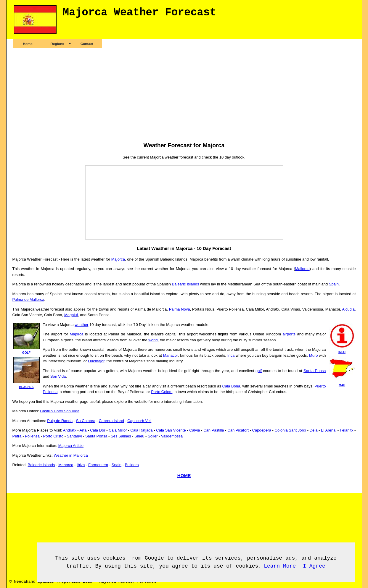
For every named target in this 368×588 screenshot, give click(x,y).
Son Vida (58, 376)
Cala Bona (231, 386)
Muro (314, 355)
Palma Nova (180, 309)
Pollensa (32, 436)
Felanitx (347, 430)
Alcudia (348, 309)
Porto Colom (162, 392)
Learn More (280, 566)
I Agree (314, 566)
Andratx (70, 430)
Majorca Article (71, 446)
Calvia (195, 430)
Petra (17, 436)
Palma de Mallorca (28, 299)
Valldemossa (172, 436)
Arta (83, 430)
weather (81, 325)
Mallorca (302, 269)
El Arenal (329, 430)
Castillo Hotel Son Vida (60, 411)
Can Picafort (238, 430)
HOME (184, 475)
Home (28, 44)
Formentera (98, 465)
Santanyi (74, 436)
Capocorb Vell (139, 421)
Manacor (171, 355)
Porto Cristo (53, 436)
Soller (153, 436)
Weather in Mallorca (71, 455)
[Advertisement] (184, 95)
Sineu (139, 436)
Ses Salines (121, 436)
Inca (231, 355)
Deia (314, 430)
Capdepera (262, 430)
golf (26, 353)
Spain (334, 284)
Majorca (118, 259)
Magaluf (71, 315)
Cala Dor (98, 430)
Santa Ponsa (315, 371)
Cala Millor (118, 430)
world (153, 340)
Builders (132, 465)
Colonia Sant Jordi (290, 430)
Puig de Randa (60, 421)
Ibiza (81, 465)
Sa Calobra (86, 421)
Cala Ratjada (141, 430)
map (342, 385)
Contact (87, 44)
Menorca (66, 465)
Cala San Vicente (171, 430)
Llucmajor (96, 361)
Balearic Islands (186, 284)
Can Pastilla (214, 430)
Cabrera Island (111, 421)
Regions (57, 44)
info (342, 352)
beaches (26, 387)
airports (289, 334)
